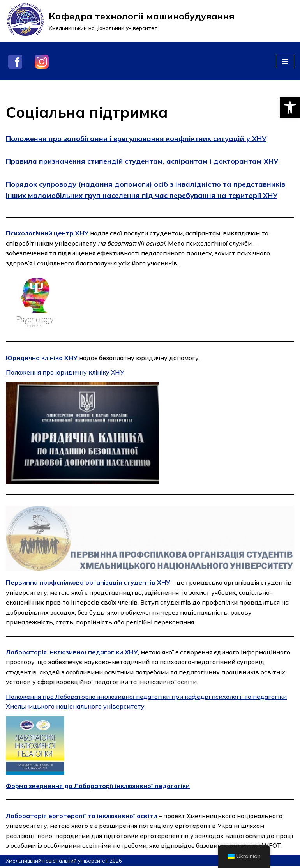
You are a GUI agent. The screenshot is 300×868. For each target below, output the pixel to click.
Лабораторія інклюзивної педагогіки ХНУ (72, 653)
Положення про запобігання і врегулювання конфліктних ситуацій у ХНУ (136, 139)
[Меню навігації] (285, 62)
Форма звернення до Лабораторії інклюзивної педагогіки (99, 787)
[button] (290, 108)
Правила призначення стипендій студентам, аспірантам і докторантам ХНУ (142, 161)
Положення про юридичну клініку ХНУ (65, 373)
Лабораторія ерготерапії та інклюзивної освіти (82, 817)
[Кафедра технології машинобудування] (120, 21)
